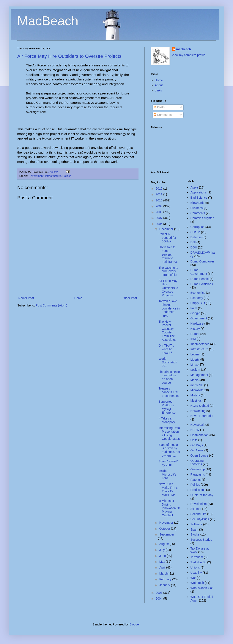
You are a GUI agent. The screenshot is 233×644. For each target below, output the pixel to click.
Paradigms (198, 474)
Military (195, 395)
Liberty (195, 360)
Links (158, 90)
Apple (194, 187)
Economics (198, 293)
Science (196, 509)
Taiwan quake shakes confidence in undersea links (169, 308)
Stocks (195, 534)
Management (199, 375)
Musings (196, 401)
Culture (195, 232)
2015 (160, 188)
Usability (196, 573)
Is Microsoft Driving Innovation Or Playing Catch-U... (169, 508)
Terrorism (197, 557)
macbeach (184, 49)
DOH (194, 247)
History (195, 329)
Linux (194, 364)
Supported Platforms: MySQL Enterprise (167, 407)
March (164, 573)
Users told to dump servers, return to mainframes (168, 254)
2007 (160, 218)
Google (195, 313)
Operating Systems (197, 463)
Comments (163, 115)
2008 (160, 212)
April (163, 567)
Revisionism (199, 504)
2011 (160, 194)
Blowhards (198, 203)
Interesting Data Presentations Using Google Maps (169, 433)
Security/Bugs (200, 519)
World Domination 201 (168, 362)
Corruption (198, 227)
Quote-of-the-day (202, 495)
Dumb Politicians (202, 284)
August (164, 544)
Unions (195, 567)
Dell (193, 242)
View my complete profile (189, 55)
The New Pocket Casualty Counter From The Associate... (168, 331)
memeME (197, 385)
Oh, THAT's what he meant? (166, 349)
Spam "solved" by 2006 (168, 463)
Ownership (198, 469)
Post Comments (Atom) (51, 305)
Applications (199, 192)
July (162, 550)
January (165, 585)
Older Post (130, 298)
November (167, 523)
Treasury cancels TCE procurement (169, 392)
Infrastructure (53, 176)
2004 (160, 598)
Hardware (197, 324)
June (163, 556)
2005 (160, 593)
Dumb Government (199, 272)
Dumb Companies (203, 261)
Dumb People (200, 279)
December (167, 229)
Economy (197, 298)
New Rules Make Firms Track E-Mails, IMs (168, 489)
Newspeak (198, 425)
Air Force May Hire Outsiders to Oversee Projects (69, 56)
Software (196, 524)
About (159, 85)
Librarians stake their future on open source (169, 377)
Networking (198, 411)
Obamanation (200, 435)
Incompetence (200, 344)
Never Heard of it (202, 416)
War (193, 578)
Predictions (198, 490)
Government (36, 176)
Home (78, 298)
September (167, 534)
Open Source (199, 456)
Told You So (198, 562)
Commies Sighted (202, 218)
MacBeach (48, 21)
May (162, 562)
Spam (194, 529)
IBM (193, 339)
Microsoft (197, 390)
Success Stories (201, 540)
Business (197, 208)
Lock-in (195, 370)
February (166, 579)
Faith (194, 308)
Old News (197, 450)
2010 (160, 200)
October (165, 529)
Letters (195, 354)
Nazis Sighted (200, 406)
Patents (196, 480)
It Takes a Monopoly (167, 420)
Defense (196, 237)
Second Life (198, 514)
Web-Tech (197, 583)
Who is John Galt (202, 588)
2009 (160, 206)
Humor (195, 334)
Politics (67, 176)
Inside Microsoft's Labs (167, 474)
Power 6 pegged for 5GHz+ (167, 238)
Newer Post (26, 298)
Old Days (197, 445)
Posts (159, 107)
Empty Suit (198, 303)
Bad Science (199, 198)
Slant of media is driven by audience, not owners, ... (169, 450)
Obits (194, 440)
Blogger (135, 624)
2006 (160, 224)
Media (195, 380)
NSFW (195, 430)
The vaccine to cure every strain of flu (168, 271)
